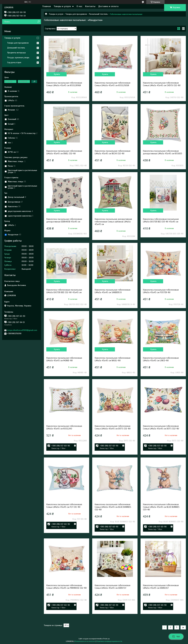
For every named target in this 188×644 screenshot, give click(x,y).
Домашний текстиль (16, 48)
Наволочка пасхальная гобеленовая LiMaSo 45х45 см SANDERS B (112, 291)
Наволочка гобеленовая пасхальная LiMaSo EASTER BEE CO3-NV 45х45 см (161, 220)
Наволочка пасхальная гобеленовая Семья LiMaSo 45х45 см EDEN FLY (112, 587)
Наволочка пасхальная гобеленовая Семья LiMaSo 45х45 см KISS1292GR (112, 84)
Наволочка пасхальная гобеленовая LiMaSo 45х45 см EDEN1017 (161, 587)
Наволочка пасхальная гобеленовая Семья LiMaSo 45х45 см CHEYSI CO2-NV (162, 84)
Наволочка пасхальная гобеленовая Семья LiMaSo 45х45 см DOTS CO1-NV (113, 427)
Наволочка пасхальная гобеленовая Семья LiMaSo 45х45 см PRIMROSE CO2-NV (67, 587)
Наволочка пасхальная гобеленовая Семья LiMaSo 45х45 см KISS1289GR (64, 84)
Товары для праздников (76, 14)
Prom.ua (106, 639)
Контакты (90, 6)
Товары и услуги (62, 6)
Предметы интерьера (16, 53)
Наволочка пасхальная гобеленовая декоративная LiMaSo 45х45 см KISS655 (163, 152)
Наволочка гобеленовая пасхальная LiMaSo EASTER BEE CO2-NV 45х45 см (64, 291)
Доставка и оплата (108, 6)
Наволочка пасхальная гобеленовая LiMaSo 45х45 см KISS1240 (64, 427)
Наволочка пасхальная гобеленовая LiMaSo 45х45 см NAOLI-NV (112, 359)
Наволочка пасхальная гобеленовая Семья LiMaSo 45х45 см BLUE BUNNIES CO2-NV (113, 507)
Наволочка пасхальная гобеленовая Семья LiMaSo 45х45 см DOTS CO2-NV (161, 427)
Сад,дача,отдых (14, 62)
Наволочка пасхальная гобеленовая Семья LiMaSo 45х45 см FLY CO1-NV (64, 506)
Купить (57, 74)
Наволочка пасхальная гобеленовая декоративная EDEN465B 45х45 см (64, 220)
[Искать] (38, 22)
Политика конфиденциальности (109, 641)
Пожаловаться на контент (85, 641)
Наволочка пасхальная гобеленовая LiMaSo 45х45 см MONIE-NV (64, 359)
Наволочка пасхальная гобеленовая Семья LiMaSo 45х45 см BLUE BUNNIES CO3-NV (161, 507)
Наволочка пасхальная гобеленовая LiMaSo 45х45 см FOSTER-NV (161, 291)
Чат (176, 637)
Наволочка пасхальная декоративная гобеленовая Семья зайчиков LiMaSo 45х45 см (113, 222)
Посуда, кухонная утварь (18, 58)
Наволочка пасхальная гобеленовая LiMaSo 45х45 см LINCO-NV (161, 359)
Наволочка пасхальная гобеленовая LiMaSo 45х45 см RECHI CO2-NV (112, 152)
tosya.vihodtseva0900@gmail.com (22, 330)
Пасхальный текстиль (98, 14)
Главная (47, 6)
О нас (79, 6)
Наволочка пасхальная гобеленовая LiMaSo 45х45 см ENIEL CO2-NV (64, 152)
